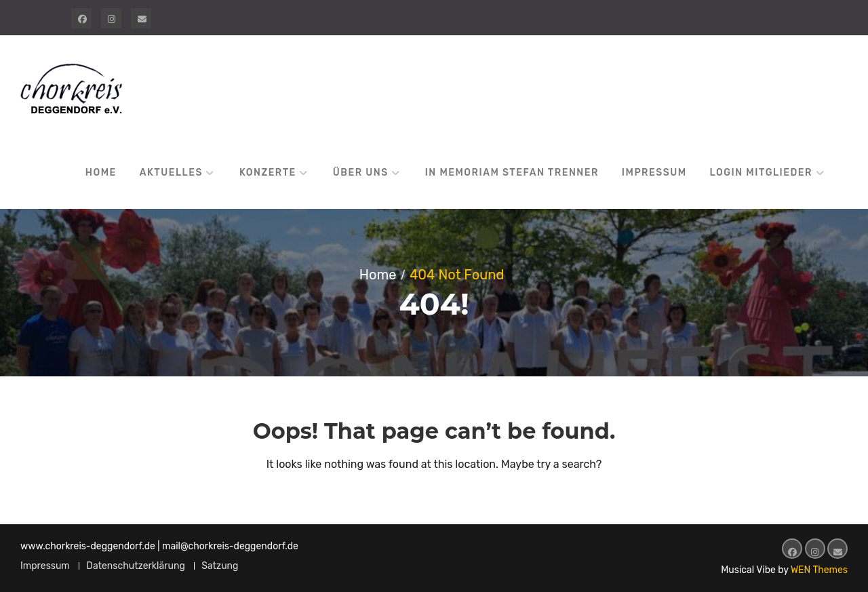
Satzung (220, 566)
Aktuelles (171, 173)
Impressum (654, 173)
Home (101, 173)
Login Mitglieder (761, 173)
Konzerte (268, 173)
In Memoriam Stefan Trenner (512, 173)
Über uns (361, 173)
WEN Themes (819, 570)
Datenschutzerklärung (136, 566)
